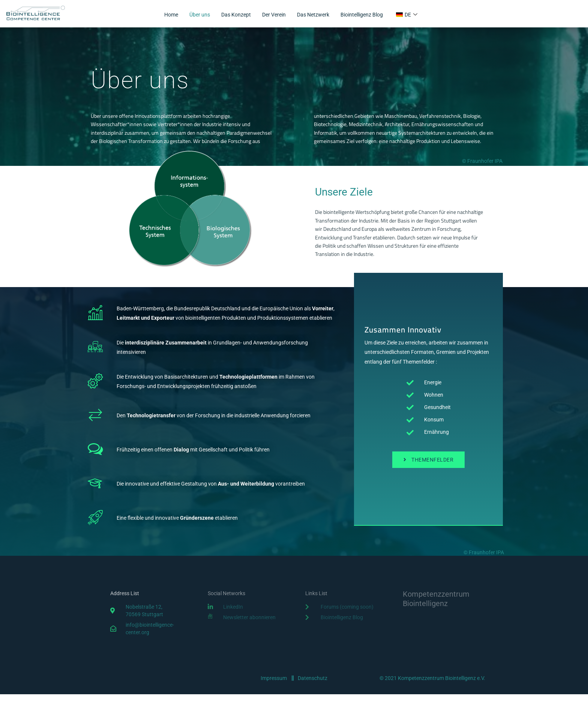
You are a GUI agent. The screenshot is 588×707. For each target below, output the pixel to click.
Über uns (194, 15)
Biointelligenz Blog (366, 15)
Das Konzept (232, 15)
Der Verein (273, 15)
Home (164, 15)
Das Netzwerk (314, 15)
